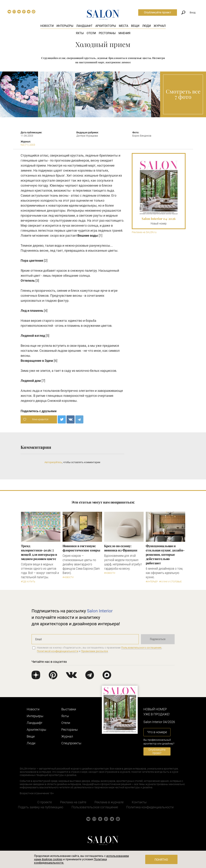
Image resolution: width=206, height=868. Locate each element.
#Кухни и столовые (170, 582)
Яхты (80, 33)
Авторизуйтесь (53, 462)
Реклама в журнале (109, 802)
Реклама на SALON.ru (144, 232)
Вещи (135, 26)
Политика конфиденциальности (150, 807)
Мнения (124, 33)
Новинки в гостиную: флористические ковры (81, 548)
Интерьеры (65, 26)
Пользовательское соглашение (95, 807)
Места (124, 26)
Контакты (139, 802)
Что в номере (157, 732)
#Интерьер (152, 582)
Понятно (161, 860)
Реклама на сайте (73, 802)
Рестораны (107, 33)
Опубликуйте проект (158, 12)
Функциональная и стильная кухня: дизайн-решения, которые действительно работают (165, 554)
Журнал (160, 26)
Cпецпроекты (71, 743)
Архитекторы (106, 26)
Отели (91, 33)
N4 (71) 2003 (28, 145)
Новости (47, 26)
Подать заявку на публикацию (41, 807)
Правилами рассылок (95, 651)
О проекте (45, 802)
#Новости (68, 577)
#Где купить (28, 582)
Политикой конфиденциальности (58, 651)
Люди (146, 26)
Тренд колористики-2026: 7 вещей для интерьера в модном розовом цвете (39, 552)
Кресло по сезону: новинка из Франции (121, 548)
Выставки (69, 709)
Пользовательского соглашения (141, 648)
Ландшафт (84, 26)
